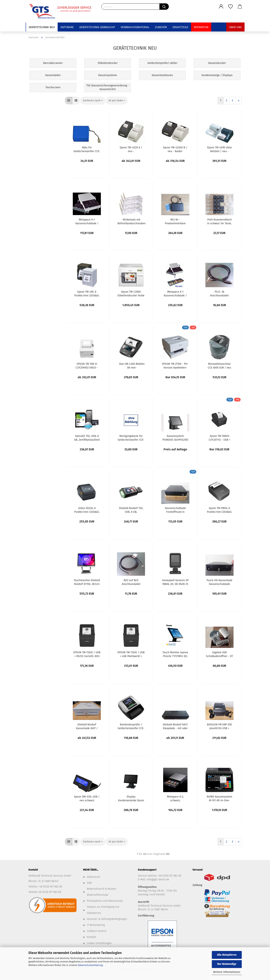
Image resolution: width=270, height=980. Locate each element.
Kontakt (91, 937)
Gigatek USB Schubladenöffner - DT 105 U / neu (219, 654)
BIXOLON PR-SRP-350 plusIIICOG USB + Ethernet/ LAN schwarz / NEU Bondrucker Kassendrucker (219, 726)
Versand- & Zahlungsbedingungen (107, 919)
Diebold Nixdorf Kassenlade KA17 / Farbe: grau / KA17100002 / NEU (87, 726)
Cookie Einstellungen (99, 943)
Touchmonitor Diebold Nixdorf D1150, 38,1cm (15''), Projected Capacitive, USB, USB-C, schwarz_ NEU (87, 582)
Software (67, 27)
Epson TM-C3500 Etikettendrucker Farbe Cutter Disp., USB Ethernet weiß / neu (131, 293)
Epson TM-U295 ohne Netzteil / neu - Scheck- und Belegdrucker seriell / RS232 (219, 149)
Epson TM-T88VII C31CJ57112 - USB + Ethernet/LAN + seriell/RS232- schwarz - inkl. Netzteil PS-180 (219, 438)
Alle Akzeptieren (227, 955)
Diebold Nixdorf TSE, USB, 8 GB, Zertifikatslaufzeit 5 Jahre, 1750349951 (131, 510)
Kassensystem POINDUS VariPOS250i (175, 438)
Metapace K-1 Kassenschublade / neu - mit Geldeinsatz (87, 221)
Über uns (235, 27)
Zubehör (161, 27)
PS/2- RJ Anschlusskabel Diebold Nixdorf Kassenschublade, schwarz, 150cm (219, 293)
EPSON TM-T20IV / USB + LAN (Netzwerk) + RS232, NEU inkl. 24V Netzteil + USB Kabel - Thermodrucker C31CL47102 (131, 654)
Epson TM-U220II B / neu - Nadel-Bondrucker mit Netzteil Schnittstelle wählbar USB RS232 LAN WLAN (175, 149)
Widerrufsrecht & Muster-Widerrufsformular (102, 892)
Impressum (93, 877)
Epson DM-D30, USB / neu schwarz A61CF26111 (87, 798)
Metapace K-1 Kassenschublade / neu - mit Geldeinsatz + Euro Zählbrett (175, 293)
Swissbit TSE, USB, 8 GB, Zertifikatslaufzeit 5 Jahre (87, 438)
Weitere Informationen (227, 972)
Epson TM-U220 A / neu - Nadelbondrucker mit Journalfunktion (131, 149)
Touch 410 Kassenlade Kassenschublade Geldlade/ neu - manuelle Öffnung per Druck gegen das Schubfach (219, 582)
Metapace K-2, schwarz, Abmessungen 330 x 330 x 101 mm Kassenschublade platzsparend (175, 798)
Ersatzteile (180, 27)
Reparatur (201, 27)
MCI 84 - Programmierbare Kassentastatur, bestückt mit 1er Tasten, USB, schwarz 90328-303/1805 (175, 221)
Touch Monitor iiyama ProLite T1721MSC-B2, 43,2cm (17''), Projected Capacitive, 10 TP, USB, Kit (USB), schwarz (175, 654)
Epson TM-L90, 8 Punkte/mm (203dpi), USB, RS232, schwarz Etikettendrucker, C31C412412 (87, 293)
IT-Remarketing (96, 925)
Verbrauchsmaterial (135, 27)
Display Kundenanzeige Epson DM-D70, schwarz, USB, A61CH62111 (131, 798)
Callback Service (97, 931)
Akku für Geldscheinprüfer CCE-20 (87, 149)
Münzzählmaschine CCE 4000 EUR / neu (219, 366)
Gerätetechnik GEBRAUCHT (97, 27)
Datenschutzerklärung (90, 965)
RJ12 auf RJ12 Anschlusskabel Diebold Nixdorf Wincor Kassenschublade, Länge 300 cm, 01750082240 (131, 582)
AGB (89, 883)
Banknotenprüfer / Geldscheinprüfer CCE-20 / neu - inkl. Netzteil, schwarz (131, 726)
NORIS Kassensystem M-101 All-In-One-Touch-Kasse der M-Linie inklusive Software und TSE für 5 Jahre (219, 798)
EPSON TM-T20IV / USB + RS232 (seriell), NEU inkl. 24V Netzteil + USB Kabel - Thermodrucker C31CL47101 (87, 654)
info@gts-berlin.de (158, 879)
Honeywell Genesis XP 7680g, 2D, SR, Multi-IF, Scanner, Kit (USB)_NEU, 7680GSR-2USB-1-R (175, 582)
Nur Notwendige (227, 964)
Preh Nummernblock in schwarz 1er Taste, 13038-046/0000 (219, 221)
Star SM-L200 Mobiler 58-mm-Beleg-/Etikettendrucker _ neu (132, 366)
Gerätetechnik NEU (42, 27)
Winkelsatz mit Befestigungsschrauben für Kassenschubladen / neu (132, 221)
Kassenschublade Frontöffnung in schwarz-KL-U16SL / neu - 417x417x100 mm (175, 510)
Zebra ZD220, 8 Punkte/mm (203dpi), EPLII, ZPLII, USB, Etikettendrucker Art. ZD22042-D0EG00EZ (87, 510)
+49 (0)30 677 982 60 (170, 876)
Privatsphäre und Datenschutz (105, 901)
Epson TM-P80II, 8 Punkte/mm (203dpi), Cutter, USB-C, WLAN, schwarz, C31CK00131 (219, 510)
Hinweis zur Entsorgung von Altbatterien (103, 910)
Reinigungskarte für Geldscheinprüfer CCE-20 (131, 438)
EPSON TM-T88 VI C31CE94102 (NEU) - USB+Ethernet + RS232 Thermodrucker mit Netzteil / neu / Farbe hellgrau (87, 366)
